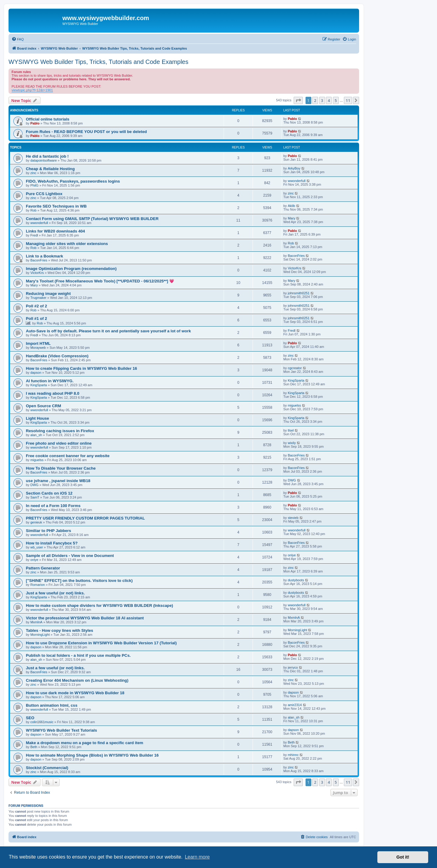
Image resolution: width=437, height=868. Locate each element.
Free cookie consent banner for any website (68, 456)
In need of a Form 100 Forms (53, 506)
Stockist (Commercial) (47, 768)
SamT (35, 497)
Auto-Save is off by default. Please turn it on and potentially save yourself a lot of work (108, 331)
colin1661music (42, 722)
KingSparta (39, 385)
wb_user (37, 547)
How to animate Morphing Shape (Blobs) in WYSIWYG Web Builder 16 (92, 755)
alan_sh (36, 435)
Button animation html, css (52, 705)
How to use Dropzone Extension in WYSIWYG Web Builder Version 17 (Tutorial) (101, 643)
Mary (292, 218)
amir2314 (295, 705)
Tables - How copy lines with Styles (59, 630)
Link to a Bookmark (44, 256)
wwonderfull (297, 181)
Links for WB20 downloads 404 (55, 231)
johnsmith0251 (299, 293)
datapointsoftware (44, 160)
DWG (35, 485)
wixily (292, 443)
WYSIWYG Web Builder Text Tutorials (61, 730)
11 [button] (348, 100)
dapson (36, 373)
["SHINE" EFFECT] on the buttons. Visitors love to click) (79, 581)
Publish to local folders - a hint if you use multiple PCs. (78, 655)
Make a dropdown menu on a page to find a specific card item (84, 743)
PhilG (35, 185)
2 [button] (315, 100)
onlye (34, 560)
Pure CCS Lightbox (44, 194)
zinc (33, 173)
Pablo (35, 123)
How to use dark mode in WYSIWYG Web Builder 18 (75, 693)
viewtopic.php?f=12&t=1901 (32, 90)
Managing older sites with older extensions (67, 244)
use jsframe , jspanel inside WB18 (58, 481)
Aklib (292, 206)
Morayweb (38, 348)
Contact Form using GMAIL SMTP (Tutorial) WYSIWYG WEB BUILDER (92, 219)
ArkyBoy (294, 168)
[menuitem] (18, 39)
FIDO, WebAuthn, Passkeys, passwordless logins (73, 181)
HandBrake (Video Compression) (57, 356)
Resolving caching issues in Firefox (60, 431)
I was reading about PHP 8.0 (53, 393)
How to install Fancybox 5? (52, 543)
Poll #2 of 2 (37, 306)
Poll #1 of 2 (37, 318)
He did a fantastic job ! (47, 156)
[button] (298, 100)
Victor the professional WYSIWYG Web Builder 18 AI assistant (85, 618)
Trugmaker (38, 298)
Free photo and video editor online (59, 443)
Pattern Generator (43, 568)
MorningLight (40, 635)
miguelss (294, 405)
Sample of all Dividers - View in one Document (70, 556)
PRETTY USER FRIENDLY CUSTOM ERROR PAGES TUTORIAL (85, 518)
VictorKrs (37, 273)
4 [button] (329, 100)
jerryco (293, 667)
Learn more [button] (197, 857)
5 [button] (336, 100)
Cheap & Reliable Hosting (50, 169)
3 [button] (322, 100)
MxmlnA (37, 622)
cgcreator (295, 368)
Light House (37, 418)
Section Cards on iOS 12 (49, 493)
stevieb (293, 518)
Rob (33, 210)
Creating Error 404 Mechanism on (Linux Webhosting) (77, 680)
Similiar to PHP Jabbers (49, 531)
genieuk (36, 522)
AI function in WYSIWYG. (50, 381)
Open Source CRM (44, 406)
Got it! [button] (403, 857)
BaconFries (39, 260)
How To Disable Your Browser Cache (61, 468)
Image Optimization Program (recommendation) (71, 269)
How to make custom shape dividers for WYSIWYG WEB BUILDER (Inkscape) (100, 605)
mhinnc (293, 755)
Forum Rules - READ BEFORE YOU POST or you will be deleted (86, 132)
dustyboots (296, 580)
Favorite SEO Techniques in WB (56, 206)
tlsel (291, 430)
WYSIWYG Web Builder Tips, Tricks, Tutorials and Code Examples (98, 62)
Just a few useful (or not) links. (55, 593)
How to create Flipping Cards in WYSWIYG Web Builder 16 (81, 368)
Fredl (34, 235)
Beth (34, 747)
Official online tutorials (48, 119)
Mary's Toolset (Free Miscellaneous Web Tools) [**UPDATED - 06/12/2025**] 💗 (100, 281)
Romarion (38, 585)
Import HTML (38, 343)
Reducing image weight (48, 294)
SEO (30, 718)
